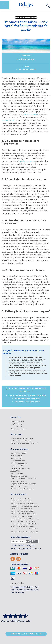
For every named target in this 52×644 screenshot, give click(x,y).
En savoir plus (17, 583)
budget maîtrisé (31, 114)
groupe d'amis (8, 120)
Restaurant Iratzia (27, 69)
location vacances (27, 161)
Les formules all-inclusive (27, 402)
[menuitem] (26, 421)
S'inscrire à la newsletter (26, 634)
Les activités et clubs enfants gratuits (27, 395)
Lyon (27, 66)
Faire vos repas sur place (27, 399)
